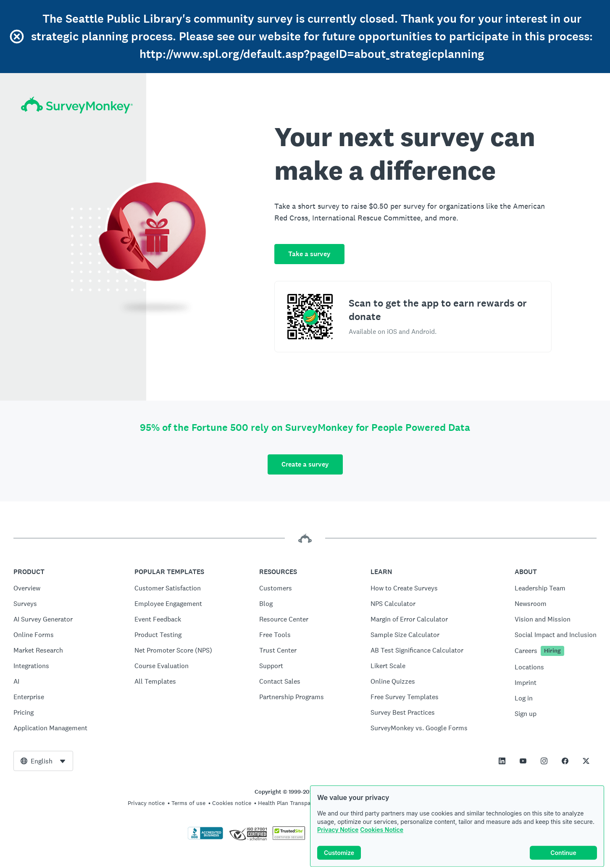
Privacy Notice (338, 848)
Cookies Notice (382, 848)
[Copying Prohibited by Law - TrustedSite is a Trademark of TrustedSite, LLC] (289, 838)
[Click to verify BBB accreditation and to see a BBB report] (205, 838)
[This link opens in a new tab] (502, 761)
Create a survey (305, 464)
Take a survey (309, 254)
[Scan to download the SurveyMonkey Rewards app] (310, 317)
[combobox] (43, 761)
